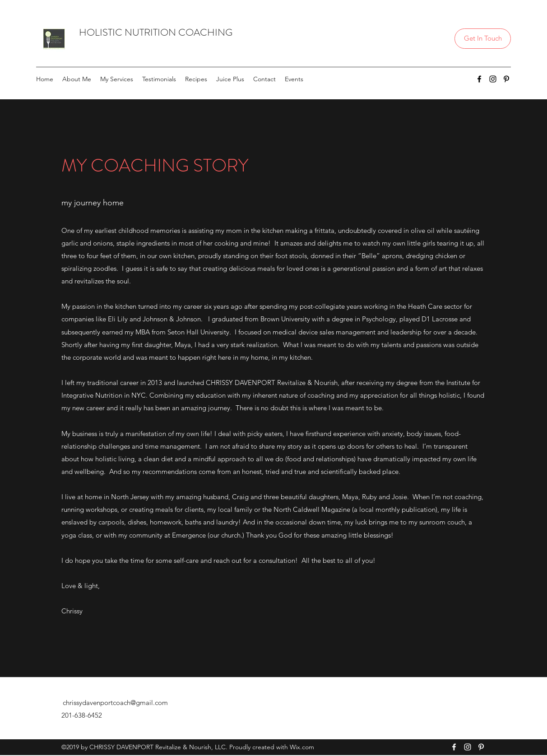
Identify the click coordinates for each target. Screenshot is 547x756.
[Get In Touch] (483, 39)
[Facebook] (479, 79)
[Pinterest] (506, 79)
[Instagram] (493, 79)
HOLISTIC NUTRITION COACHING (156, 32)
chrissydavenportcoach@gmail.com (115, 703)
